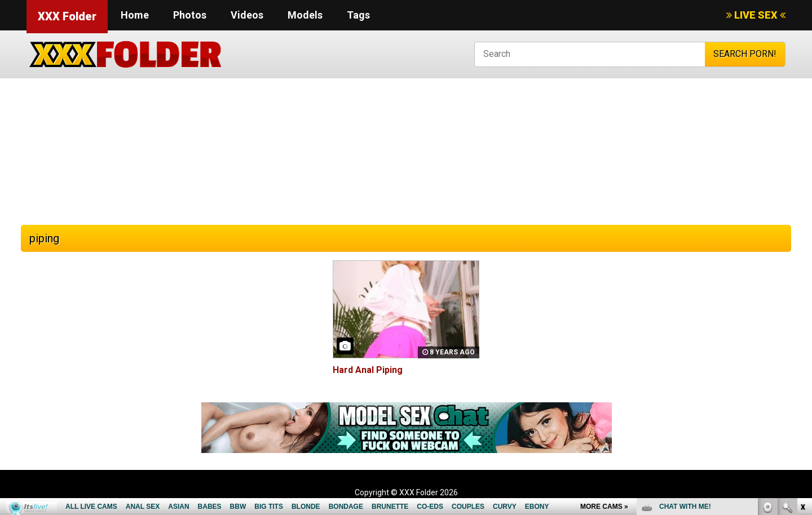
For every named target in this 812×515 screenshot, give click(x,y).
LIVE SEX (756, 15)
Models (305, 15)
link (802, 339)
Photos (190, 15)
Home (135, 15)
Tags (358, 15)
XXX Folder (67, 16)
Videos (247, 15)
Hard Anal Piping (368, 370)
